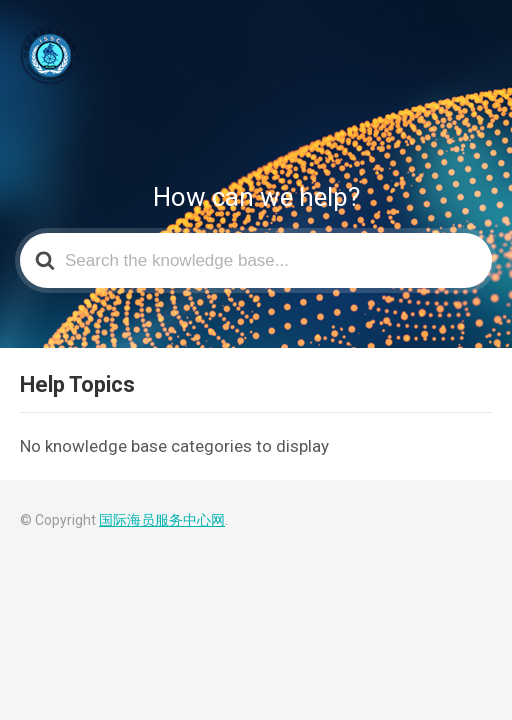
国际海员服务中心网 (162, 520)
